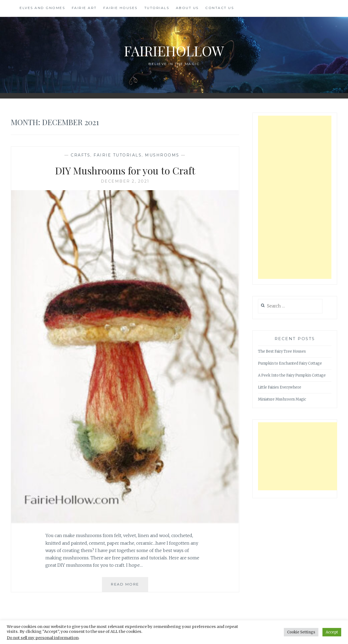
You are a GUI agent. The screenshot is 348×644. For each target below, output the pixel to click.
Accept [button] (332, 632)
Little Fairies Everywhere (280, 387)
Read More (130, 586)
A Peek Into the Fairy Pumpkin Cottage (292, 375)
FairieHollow (174, 51)
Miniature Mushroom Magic (282, 399)
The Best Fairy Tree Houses (282, 351)
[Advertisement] (295, 197)
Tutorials (157, 8)
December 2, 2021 (125, 181)
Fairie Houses (120, 8)
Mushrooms (162, 155)
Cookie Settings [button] (301, 632)
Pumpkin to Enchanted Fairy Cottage (290, 363)
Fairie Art (84, 8)
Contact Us (220, 8)
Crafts (80, 155)
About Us (187, 8)
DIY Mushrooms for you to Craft (125, 170)
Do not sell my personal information (43, 638)
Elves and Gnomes (42, 8)
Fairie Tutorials (118, 155)
